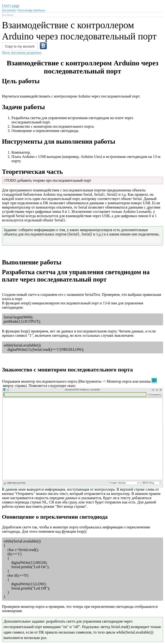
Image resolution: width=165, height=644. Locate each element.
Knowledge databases (32, 10)
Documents (9, 10)
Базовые (8, 15)
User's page (11, 6)
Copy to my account (20, 46)
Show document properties (22, 52)
